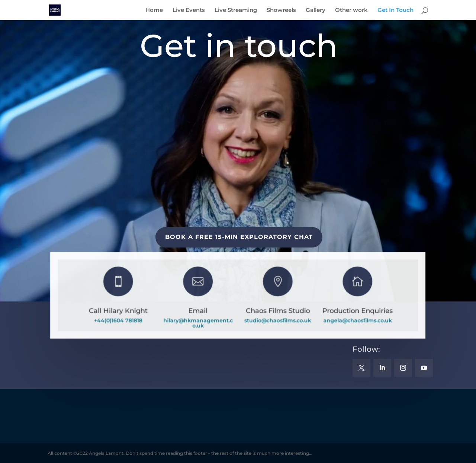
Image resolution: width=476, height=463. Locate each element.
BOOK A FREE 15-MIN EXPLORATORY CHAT (239, 237)
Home (154, 10)
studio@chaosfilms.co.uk (277, 320)
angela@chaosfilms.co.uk (357, 320)
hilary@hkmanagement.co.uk (198, 323)
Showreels (281, 10)
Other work (351, 10)
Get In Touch (395, 10)
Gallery (316, 10)
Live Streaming (236, 10)
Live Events (189, 10)
